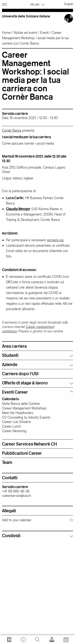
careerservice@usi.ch (16, 496)
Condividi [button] (11, 536)
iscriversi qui (55, 240)
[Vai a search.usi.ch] (9, 640)
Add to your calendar (17, 520)
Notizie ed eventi (25, 33)
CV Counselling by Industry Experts (26, 417)
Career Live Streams (16, 422)
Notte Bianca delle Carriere (21, 404)
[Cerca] (38, 640)
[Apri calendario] (66, 640)
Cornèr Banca (12, 130)
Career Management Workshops (24, 408)
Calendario (10, 399)
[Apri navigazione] (5, 4)
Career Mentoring (14, 431)
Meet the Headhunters (18, 413)
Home (6, 33)
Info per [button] (37, 4)
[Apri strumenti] (52, 640)
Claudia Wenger (18, 209)
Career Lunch (11, 426)
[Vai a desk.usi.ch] (23, 640)
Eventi (44, 33)
